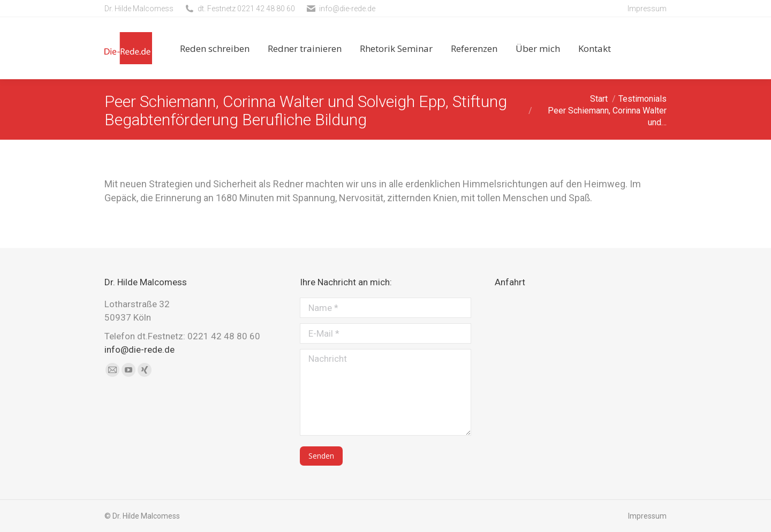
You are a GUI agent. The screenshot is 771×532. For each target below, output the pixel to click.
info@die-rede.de (347, 9)
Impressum (647, 9)
